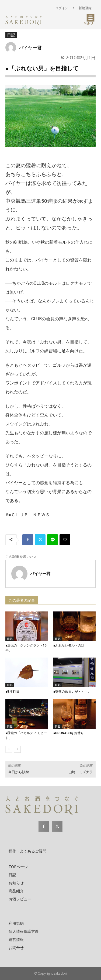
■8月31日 (14, 692)
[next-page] (17, 749)
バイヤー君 (30, 47)
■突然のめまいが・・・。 (72, 692)
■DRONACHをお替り (69, 733)
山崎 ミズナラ (81, 772)
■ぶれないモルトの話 (70, 645)
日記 (11, 35)
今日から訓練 (19, 772)
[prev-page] (9, 749)
